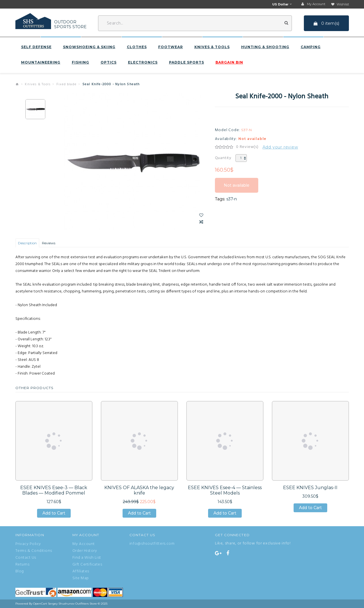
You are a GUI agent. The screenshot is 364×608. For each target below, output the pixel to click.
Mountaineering (41, 62)
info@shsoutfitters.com (152, 544)
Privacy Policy (28, 544)
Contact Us (26, 558)
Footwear (171, 47)
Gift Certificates (87, 565)
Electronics (143, 62)
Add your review (280, 147)
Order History (85, 551)
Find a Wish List (87, 558)
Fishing (81, 62)
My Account (84, 544)
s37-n (232, 199)
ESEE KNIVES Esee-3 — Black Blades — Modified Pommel (54, 490)
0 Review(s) (247, 147)
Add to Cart (54, 513)
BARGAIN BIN (229, 62)
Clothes (137, 47)
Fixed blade (66, 84)
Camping (311, 47)
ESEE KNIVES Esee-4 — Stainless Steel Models (225, 490)
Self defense (36, 47)
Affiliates (81, 572)
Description (27, 243)
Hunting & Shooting (265, 47)
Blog (20, 572)
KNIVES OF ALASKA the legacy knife (139, 490)
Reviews (49, 243)
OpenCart (40, 604)
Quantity (223, 158)
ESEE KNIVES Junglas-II (310, 488)
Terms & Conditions (34, 551)
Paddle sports (187, 62)
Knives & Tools (212, 47)
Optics (109, 62)
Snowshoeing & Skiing (89, 47)
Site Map (81, 578)
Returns (23, 565)
